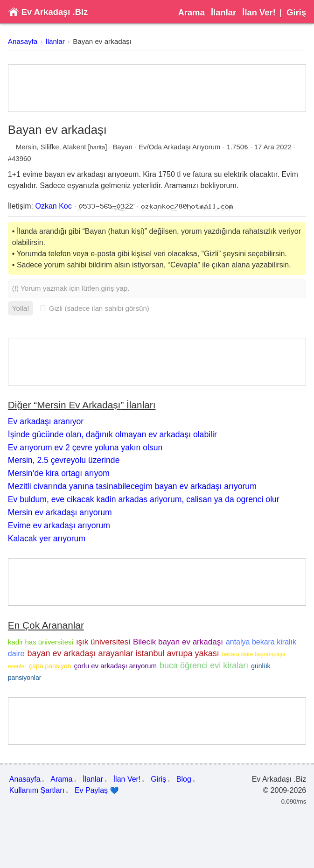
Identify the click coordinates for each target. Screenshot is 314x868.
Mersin (26, 147)
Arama (192, 12)
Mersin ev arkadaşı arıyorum (60, 512)
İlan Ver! (259, 12)
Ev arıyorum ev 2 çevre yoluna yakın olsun (85, 448)
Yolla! (21, 308)
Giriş (296, 12)
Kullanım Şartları (37, 790)
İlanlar (223, 12)
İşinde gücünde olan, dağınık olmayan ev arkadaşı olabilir (112, 434)
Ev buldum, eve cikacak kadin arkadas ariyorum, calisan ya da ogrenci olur (144, 499)
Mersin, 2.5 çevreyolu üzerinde (64, 460)
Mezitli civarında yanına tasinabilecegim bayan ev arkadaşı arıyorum (132, 486)
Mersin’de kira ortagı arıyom (59, 473)
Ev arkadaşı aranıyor (46, 421)
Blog (184, 779)
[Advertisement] (157, 88)
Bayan (123, 147)
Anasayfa (23, 41)
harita (98, 147)
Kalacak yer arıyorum (47, 539)
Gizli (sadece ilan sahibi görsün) (95, 308)
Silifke (50, 147)
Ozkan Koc (54, 206)
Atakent (74, 147)
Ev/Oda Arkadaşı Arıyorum (179, 147)
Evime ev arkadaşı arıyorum (59, 525)
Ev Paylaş (97, 791)
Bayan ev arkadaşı (102, 41)
